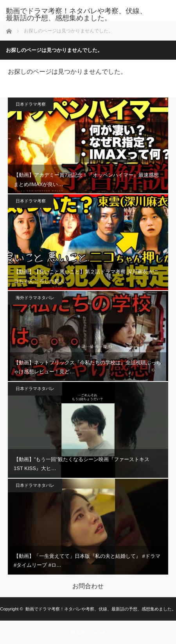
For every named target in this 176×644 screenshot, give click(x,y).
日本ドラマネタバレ (35, 389)
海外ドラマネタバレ (35, 298)
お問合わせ (88, 586)
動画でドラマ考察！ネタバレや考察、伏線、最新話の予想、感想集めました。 (76, 14)
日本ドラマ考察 (31, 104)
